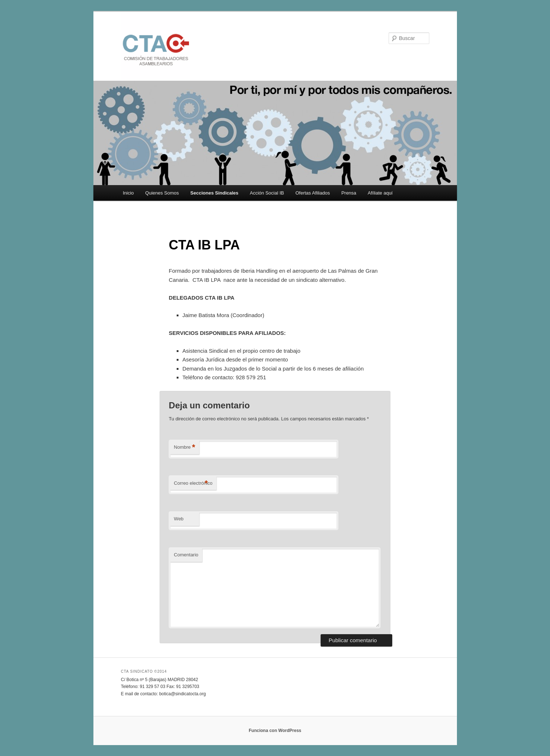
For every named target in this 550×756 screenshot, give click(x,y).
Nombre (184, 447)
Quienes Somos (162, 193)
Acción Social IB (267, 193)
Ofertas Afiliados (313, 193)
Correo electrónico (193, 483)
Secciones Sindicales (214, 193)
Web (179, 519)
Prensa (349, 193)
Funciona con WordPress (275, 731)
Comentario (186, 555)
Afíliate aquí (380, 193)
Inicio (128, 193)
